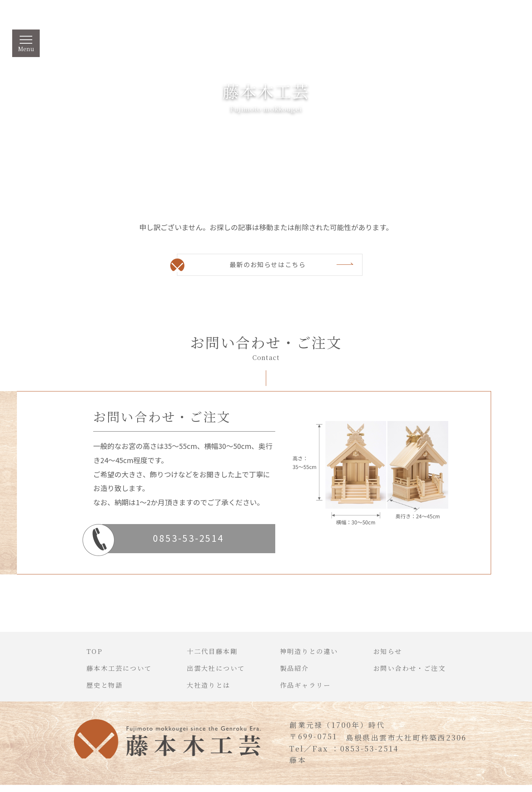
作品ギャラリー (308, 691)
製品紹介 (296, 674)
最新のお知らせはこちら (267, 266)
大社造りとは (204, 691)
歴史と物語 (91, 691)
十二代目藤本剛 (208, 656)
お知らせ (396, 656)
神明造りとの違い (312, 656)
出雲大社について (212, 674)
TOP (80, 656)
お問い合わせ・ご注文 (421, 674)
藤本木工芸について (107, 674)
